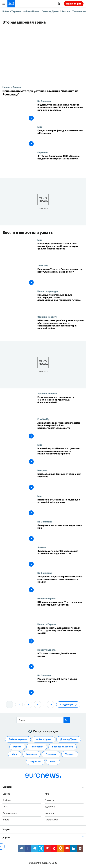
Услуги (6, 829)
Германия (43, 152)
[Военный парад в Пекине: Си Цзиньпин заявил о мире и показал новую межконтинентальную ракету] (60, 456)
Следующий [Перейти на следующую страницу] (67, 704)
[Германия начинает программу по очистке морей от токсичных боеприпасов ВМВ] (60, 405)
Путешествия (10, 813)
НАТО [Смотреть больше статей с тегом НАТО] (53, 762)
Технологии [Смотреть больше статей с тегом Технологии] (37, 747)
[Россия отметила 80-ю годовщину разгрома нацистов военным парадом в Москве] (60, 687)
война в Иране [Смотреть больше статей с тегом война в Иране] (44, 739)
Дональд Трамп (50, 11)
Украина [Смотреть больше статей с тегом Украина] (70, 754)
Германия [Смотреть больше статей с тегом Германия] (51, 754)
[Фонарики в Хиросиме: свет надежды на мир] (60, 533)
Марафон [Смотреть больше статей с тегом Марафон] (32, 754)
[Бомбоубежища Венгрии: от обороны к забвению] (60, 482)
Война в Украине (12, 11)
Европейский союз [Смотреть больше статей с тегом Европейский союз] (62, 747)
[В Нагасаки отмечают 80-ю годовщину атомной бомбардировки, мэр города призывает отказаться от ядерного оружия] (60, 507)
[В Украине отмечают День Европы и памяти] (60, 661)
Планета (49, 800)
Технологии (79, 11)
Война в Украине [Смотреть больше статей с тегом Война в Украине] (18, 739)
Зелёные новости (47, 317)
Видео (6, 820)
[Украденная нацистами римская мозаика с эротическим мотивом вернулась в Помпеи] (60, 584)
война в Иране (31, 11)
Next (5, 807)
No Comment (45, 101)
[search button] (67, 720)
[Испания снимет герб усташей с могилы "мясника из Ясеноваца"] (43, 93)
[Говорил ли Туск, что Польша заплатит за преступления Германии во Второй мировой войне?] (60, 277)
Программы (51, 820)
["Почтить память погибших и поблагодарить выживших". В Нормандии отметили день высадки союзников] (60, 610)
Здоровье (50, 807)
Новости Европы (12, 87)
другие (6, 837)
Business (7, 800)
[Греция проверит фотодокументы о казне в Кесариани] (60, 138)
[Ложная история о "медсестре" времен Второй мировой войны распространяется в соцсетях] (60, 431)
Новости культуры (48, 291)
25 (51, 704)
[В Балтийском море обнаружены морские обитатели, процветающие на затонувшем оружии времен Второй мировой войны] (60, 328)
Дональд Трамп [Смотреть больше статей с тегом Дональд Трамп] (69, 739)
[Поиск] (43, 720)
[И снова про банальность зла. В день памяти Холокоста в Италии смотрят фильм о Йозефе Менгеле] (60, 251)
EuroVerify (43, 419)
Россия (66, 11)
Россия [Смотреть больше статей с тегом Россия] (17, 747)
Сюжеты (7, 787)
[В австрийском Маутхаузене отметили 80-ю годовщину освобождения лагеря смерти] (60, 636)
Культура (50, 813)
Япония (42, 547)
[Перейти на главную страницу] (11, 4)
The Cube (43, 265)
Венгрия (42, 470)
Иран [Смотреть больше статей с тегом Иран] (15, 754)
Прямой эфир (74, 4)
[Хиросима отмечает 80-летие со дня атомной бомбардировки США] (60, 559)
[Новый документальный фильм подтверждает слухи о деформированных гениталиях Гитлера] (60, 303)
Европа (6, 794)
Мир (40, 127)
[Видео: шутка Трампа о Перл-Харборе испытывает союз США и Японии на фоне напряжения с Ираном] (60, 113)
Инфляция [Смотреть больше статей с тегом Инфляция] (35, 762)
